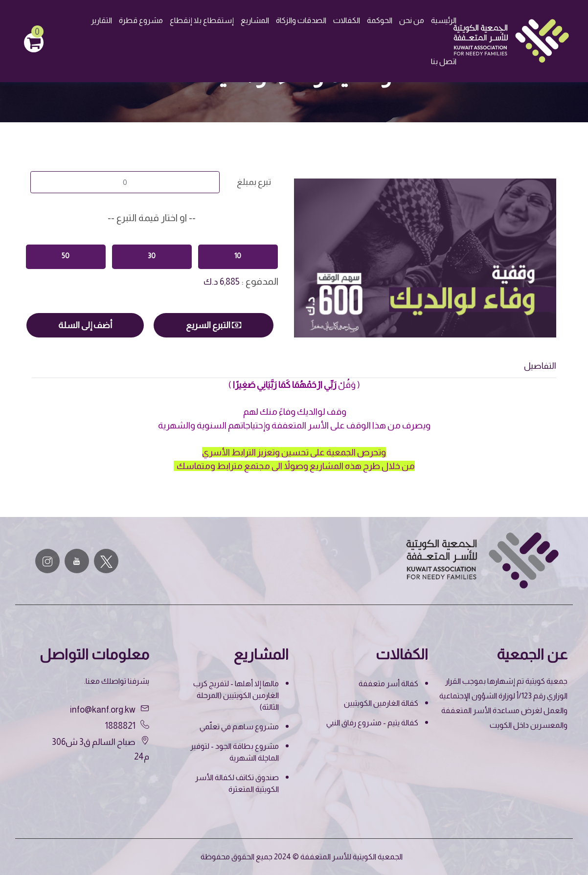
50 (66, 256)
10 (238, 256)
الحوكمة (380, 20)
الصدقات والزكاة (301, 20)
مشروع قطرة (141, 20)
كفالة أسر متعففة (388, 684)
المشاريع (255, 20)
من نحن (412, 20)
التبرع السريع (214, 325)
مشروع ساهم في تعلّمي (239, 727)
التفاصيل (540, 366)
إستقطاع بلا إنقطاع (202, 20)
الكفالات (347, 20)
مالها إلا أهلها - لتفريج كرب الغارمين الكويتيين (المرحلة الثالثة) (236, 695)
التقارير (102, 20)
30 (152, 256)
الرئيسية (444, 20)
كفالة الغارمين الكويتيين (381, 703)
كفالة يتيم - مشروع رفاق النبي (372, 723)
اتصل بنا (444, 61)
